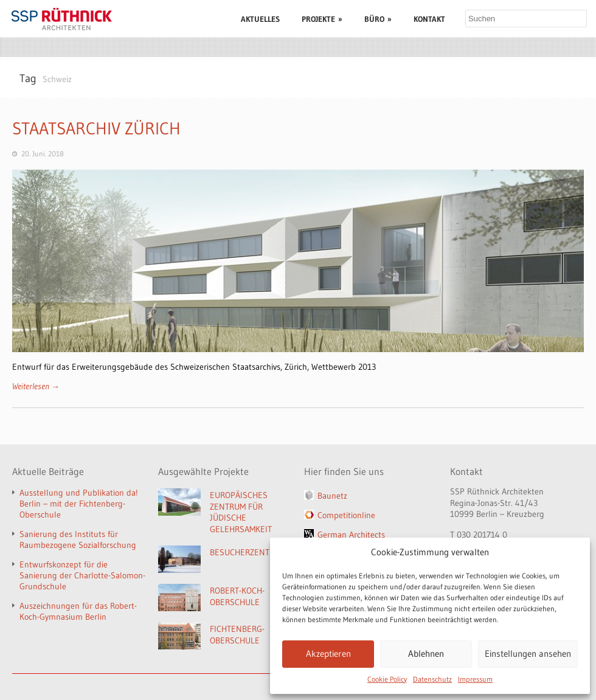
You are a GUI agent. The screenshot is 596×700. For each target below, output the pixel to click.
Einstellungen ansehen (528, 653)
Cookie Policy (387, 679)
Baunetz (332, 496)
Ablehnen (426, 653)
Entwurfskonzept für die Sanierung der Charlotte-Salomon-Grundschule (82, 575)
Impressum (475, 679)
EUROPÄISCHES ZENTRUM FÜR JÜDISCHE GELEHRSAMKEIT (241, 512)
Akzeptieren (328, 653)
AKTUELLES (260, 19)
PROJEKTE (322, 19)
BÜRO (378, 19)
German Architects (351, 535)
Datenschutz (432, 679)
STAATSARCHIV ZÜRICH (96, 128)
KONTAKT (429, 19)
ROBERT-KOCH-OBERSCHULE (237, 596)
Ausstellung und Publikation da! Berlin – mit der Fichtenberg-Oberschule (79, 504)
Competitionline (346, 515)
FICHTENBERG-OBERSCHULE (237, 635)
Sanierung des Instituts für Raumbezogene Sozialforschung (78, 539)
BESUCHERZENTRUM (248, 552)
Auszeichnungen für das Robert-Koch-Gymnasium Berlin (78, 611)
